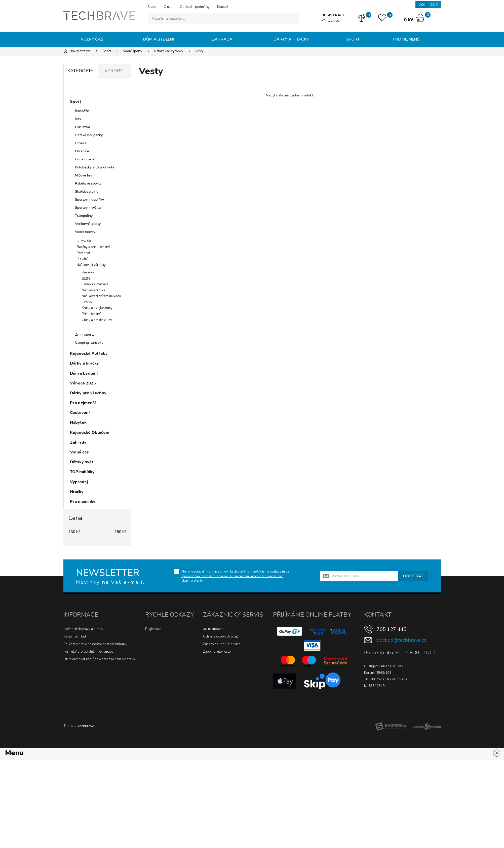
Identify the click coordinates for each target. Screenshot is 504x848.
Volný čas (92, 39)
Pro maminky (83, 502)
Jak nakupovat (213, 629)
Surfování (84, 241)
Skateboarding (87, 191)
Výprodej (79, 482)
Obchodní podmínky (195, 7)
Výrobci (114, 71)
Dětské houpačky (89, 135)
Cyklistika (83, 127)
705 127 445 (392, 629)
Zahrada (222, 39)
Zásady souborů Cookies (222, 644)
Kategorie (80, 71)
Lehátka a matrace (95, 284)
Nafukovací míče (94, 290)
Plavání (82, 259)
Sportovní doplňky (89, 200)
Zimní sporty (85, 334)
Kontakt (223, 7)
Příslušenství (91, 314)
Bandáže (82, 111)
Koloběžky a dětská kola (95, 167)
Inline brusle (85, 159)
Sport (353, 39)
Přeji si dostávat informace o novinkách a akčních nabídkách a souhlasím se (235, 576)
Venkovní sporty (88, 224)
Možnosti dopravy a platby (83, 629)
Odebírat (413, 576)
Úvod (152, 7)
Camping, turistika (89, 343)
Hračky (87, 302)
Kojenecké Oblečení (90, 433)
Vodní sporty (85, 232)
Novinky (83, 89)
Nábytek (78, 422)
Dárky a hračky (291, 39)
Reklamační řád (75, 637)
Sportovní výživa (88, 208)
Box (78, 119)
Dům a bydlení (159, 39)
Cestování (80, 413)
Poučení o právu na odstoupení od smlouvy (95, 644)
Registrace (153, 629)
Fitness (81, 143)
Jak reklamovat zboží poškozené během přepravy (99, 659)
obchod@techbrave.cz (401, 640)
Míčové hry (84, 175)
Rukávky (88, 272)
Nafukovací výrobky (91, 265)
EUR (434, 4)
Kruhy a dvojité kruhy (97, 308)
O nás (168, 7)
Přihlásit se (330, 21)
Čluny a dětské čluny (97, 320)
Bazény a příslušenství (93, 247)
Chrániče (82, 151)
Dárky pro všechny (88, 393)
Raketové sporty (88, 183)
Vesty (86, 278)
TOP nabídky (82, 472)
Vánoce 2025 (83, 383)
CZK (422, 4)
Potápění (83, 253)
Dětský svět (82, 462)
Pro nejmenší (407, 39)
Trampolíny (84, 216)
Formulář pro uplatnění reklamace (88, 652)
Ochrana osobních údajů (221, 637)
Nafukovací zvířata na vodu (101, 296)
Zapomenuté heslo (217, 652)
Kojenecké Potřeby (89, 354)
